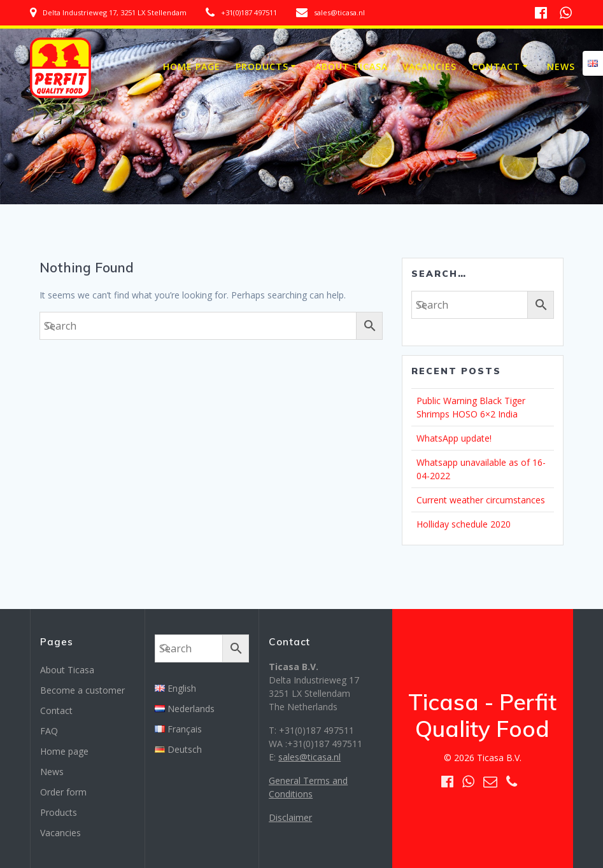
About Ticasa (351, 66)
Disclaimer (290, 817)
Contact (496, 66)
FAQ (49, 731)
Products (262, 66)
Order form (63, 792)
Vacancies (429, 66)
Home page (192, 66)
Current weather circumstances (481, 500)
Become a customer (82, 690)
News (561, 66)
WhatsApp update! (454, 438)
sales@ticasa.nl (309, 757)
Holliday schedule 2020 (464, 524)
